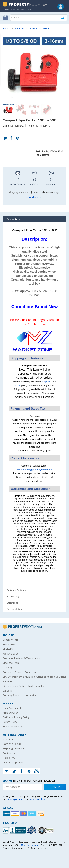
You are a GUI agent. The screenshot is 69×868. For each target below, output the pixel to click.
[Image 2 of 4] (21, 109)
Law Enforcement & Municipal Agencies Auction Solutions (34, 677)
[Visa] (15, 814)
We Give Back (10, 654)
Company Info (11, 640)
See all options (35, 197)
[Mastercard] (24, 814)
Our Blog (8, 667)
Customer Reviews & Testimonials (22, 658)
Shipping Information (14, 748)
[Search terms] (39, 18)
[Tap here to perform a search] (63, 18)
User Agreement (12, 708)
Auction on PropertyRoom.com (20, 672)
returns (17, 385)
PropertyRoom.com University (19, 695)
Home (6, 29)
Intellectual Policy (12, 726)
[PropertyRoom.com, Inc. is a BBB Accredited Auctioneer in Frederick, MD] (15, 830)
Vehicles (20, 29)
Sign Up (55, 787)
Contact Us (9, 753)
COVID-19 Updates (13, 762)
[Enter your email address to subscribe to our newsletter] (22, 787)
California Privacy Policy (16, 717)
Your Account (10, 739)
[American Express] (32, 814)
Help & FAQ (9, 758)
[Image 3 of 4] (34, 109)
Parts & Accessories (40, 29)
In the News (9, 644)
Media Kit (8, 649)
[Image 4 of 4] (47, 109)
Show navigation (6, 17)
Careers (7, 691)
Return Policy (10, 722)
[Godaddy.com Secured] (46, 830)
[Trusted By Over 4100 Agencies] (32, 830)
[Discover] (41, 814)
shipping (47, 382)
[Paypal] (7, 814)
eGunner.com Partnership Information (24, 686)
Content (4, 47)
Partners (8, 681)
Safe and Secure (12, 744)
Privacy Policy (10, 713)
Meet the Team (11, 663)
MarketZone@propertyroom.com (34, 470)
